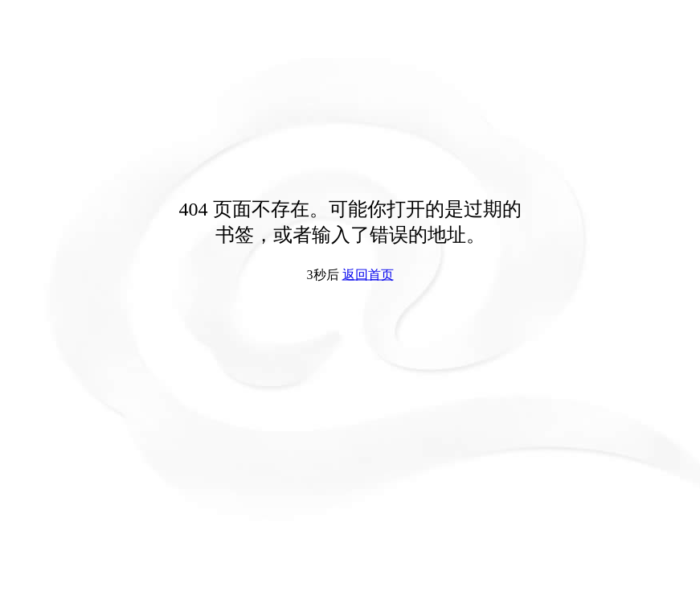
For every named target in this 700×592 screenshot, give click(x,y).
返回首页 (368, 275)
